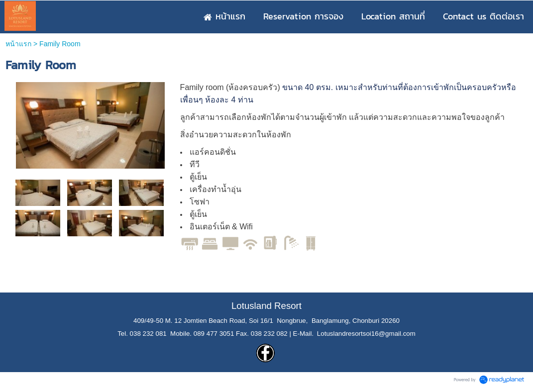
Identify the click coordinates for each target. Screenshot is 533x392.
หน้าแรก (18, 44)
